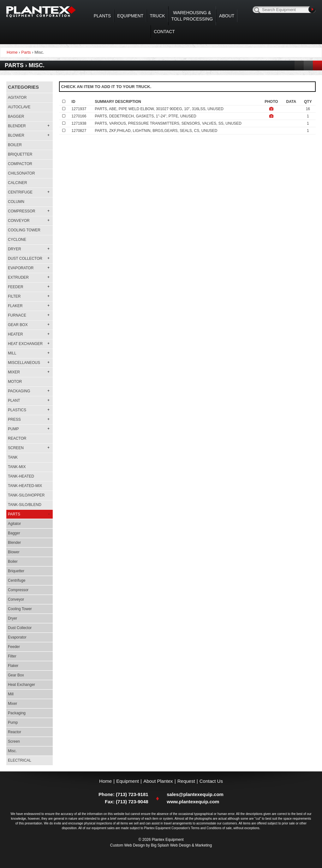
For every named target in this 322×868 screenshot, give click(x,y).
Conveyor (16, 599)
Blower (14, 552)
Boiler (15, 145)
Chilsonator (21, 173)
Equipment (130, 16)
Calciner (18, 183)
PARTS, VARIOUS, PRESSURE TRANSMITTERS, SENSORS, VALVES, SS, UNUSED (168, 123)
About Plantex (158, 781)
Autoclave (19, 107)
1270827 (79, 131)
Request (186, 781)
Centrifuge (17, 580)
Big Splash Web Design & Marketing (181, 845)
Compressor (18, 590)
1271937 (79, 109)
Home (105, 781)
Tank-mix (17, 467)
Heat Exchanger (21, 685)
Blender (14, 543)
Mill (11, 694)
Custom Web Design (128, 845)
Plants (102, 16)
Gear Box (16, 675)
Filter (12, 656)
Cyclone (17, 240)
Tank (13, 457)
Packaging (17, 713)
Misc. (12, 751)
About (227, 16)
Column (16, 202)
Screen (14, 741)
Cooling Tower (24, 230)
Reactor (17, 438)
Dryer (12, 618)
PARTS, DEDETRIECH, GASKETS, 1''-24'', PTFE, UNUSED (145, 116)
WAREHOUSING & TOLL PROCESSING (192, 16)
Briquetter (20, 154)
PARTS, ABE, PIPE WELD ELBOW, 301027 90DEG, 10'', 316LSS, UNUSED (159, 109)
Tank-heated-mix (25, 486)
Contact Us (211, 781)
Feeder (14, 647)
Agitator (17, 98)
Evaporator (17, 637)
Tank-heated (21, 476)
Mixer (12, 704)
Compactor (20, 164)
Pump (13, 722)
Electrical (20, 760)
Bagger (16, 116)
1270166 (79, 116)
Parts (26, 52)
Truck (157, 16)
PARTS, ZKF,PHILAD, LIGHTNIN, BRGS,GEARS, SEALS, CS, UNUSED (156, 131)
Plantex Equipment (41, 12)
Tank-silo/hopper (26, 495)
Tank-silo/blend (25, 505)
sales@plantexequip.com (195, 794)
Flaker (13, 666)
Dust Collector (20, 628)
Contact (164, 32)
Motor (15, 382)
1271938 (79, 123)
